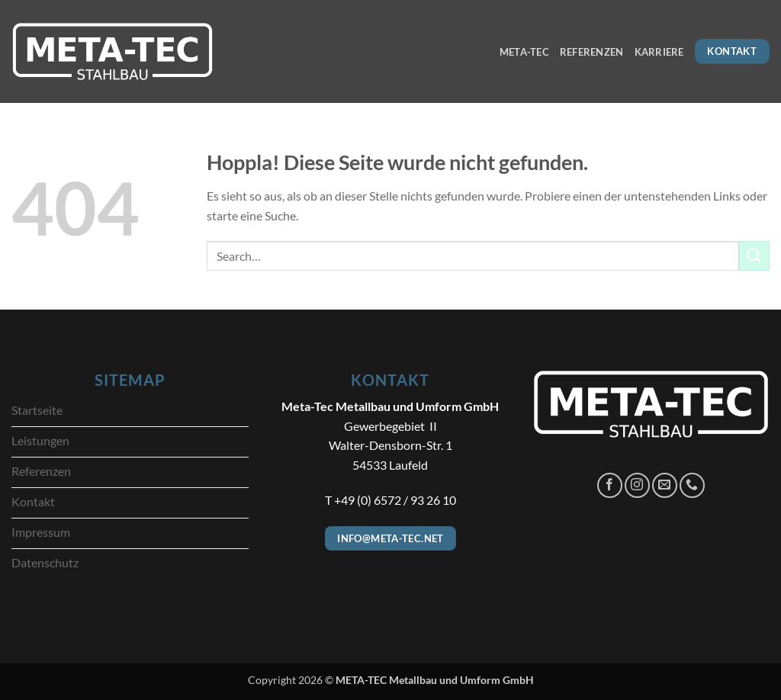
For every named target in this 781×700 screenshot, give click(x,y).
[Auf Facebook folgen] (610, 485)
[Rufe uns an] (692, 485)
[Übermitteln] (754, 256)
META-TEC (524, 52)
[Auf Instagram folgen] (637, 485)
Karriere (659, 52)
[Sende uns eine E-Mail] (665, 485)
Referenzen (592, 52)
